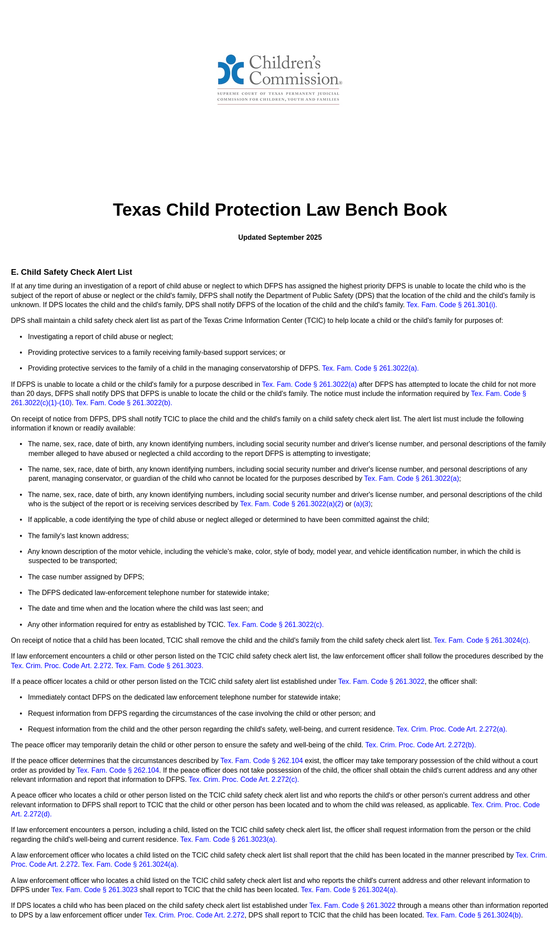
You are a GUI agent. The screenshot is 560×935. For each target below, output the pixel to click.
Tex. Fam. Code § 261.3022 (381, 681)
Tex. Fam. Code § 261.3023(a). (229, 839)
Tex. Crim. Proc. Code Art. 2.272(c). (244, 779)
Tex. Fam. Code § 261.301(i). (452, 305)
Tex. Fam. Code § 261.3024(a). (129, 864)
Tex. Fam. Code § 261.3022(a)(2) (292, 504)
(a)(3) (362, 504)
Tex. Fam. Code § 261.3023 (95, 890)
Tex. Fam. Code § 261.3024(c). (481, 640)
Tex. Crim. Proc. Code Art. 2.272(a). (452, 729)
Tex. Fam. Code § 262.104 (262, 761)
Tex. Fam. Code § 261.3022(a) (310, 384)
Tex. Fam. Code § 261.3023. (158, 666)
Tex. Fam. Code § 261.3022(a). (370, 368)
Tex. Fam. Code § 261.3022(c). (276, 625)
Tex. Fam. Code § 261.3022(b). (123, 403)
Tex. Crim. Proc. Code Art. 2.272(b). (421, 745)
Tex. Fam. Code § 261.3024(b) (474, 915)
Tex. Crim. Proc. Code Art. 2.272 (61, 666)
